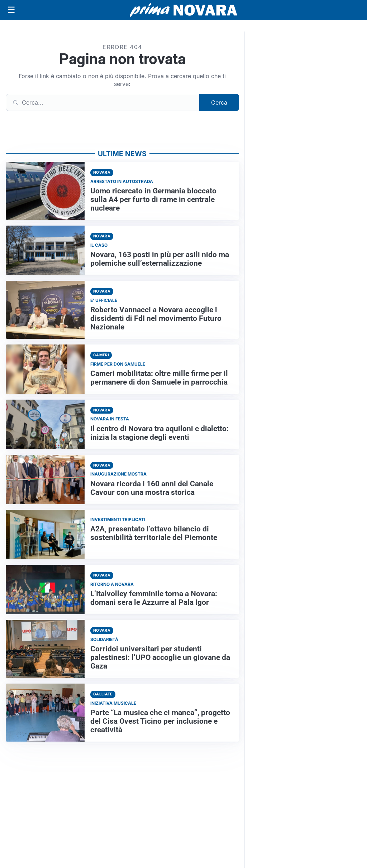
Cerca (219, 102)
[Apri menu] (11, 10)
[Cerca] (103, 102)
